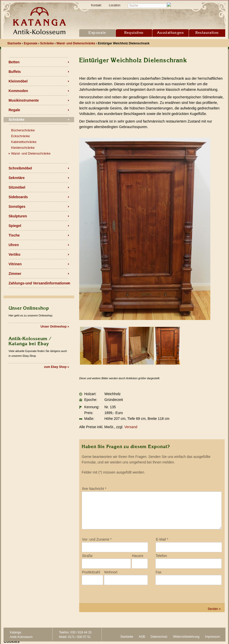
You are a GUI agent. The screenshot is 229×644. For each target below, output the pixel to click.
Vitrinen (15, 264)
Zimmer (15, 274)
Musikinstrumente (24, 100)
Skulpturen (18, 216)
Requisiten (134, 33)
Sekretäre (17, 178)
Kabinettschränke (24, 142)
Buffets (15, 72)
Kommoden (18, 91)
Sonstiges (17, 207)
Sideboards (18, 197)
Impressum (212, 637)
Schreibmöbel (20, 168)
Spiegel (15, 226)
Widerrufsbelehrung (186, 637)
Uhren (14, 245)
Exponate (97, 33)
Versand (131, 427)
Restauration (207, 33)
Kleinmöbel (18, 81)
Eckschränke (20, 136)
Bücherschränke (23, 130)
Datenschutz (159, 637)
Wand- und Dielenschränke (31, 153)
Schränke (17, 120)
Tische (14, 235)
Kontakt (96, 5)
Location (115, 5)
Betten (14, 62)
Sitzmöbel (17, 187)
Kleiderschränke (23, 148)
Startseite (127, 637)
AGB (142, 637)
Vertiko (15, 254)
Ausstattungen (170, 33)
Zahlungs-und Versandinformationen (39, 283)
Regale (14, 110)
